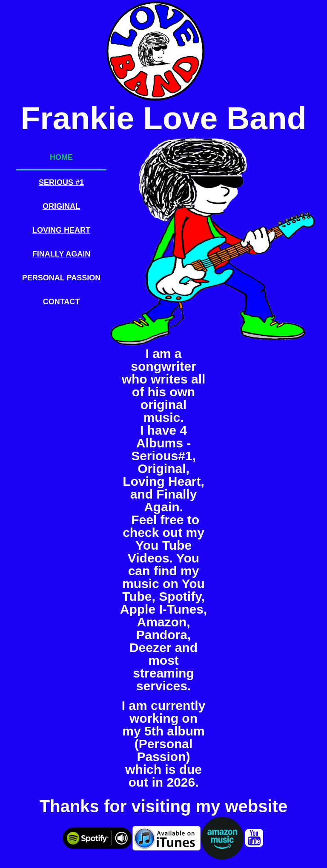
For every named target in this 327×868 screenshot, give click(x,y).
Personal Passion (61, 278)
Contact (62, 302)
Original (61, 206)
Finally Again (61, 254)
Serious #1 (61, 182)
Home (61, 157)
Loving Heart (61, 230)
